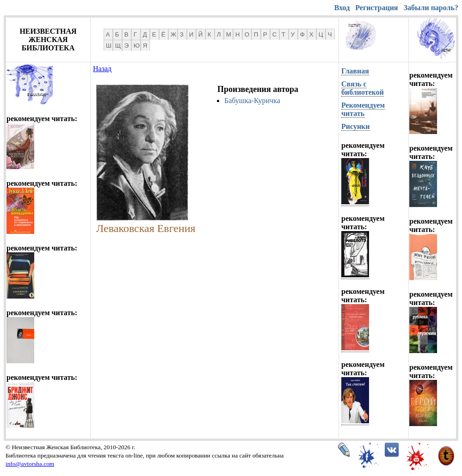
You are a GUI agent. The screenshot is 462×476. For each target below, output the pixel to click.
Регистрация (376, 8)
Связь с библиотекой (363, 88)
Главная (355, 71)
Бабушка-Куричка (252, 101)
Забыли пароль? (431, 8)
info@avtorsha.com (30, 464)
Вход (342, 8)
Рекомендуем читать (363, 109)
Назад (102, 69)
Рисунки (356, 126)
